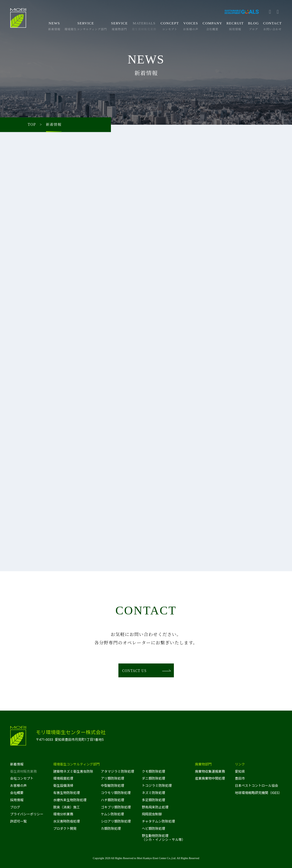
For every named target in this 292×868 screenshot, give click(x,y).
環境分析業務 (63, 814)
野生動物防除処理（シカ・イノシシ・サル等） (163, 838)
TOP (32, 125)
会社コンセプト (22, 778)
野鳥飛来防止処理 (155, 807)
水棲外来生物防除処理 (70, 800)
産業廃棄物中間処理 (210, 778)
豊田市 (240, 778)
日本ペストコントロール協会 (257, 786)
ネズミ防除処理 (153, 793)
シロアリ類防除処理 (116, 821)
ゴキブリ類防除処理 (116, 807)
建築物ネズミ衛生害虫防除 (73, 772)
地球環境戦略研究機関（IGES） (258, 793)
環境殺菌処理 (63, 778)
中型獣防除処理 (113, 786)
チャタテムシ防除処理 (158, 821)
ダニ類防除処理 (153, 778)
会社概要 (17, 793)
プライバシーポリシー (27, 814)
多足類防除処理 (153, 800)
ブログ (15, 807)
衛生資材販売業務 (24, 772)
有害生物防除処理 (67, 793)
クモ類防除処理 (153, 772)
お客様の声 (19, 786)
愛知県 (240, 772)
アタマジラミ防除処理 (118, 772)
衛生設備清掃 (63, 786)
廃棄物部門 (203, 764)
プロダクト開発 (65, 829)
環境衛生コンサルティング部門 (76, 764)
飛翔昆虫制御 (152, 814)
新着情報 (17, 764)
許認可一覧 (19, 821)
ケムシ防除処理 (112, 814)
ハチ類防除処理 (113, 800)
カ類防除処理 (111, 829)
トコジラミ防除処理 (157, 786)
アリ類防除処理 (113, 778)
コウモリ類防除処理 (116, 793)
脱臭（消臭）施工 (67, 807)
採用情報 (17, 800)
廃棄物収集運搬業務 (210, 772)
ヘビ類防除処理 (153, 829)
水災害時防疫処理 (67, 821)
